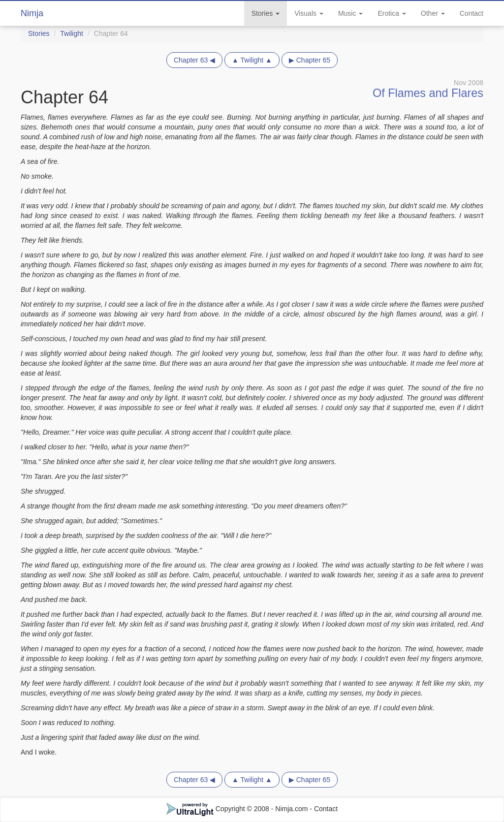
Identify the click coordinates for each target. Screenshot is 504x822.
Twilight (72, 33)
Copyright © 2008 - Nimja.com (238, 809)
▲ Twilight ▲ (252, 60)
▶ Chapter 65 (310, 60)
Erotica (392, 13)
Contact (472, 13)
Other (433, 13)
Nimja (32, 13)
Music (350, 13)
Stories (266, 13)
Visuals (309, 13)
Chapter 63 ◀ (194, 60)
